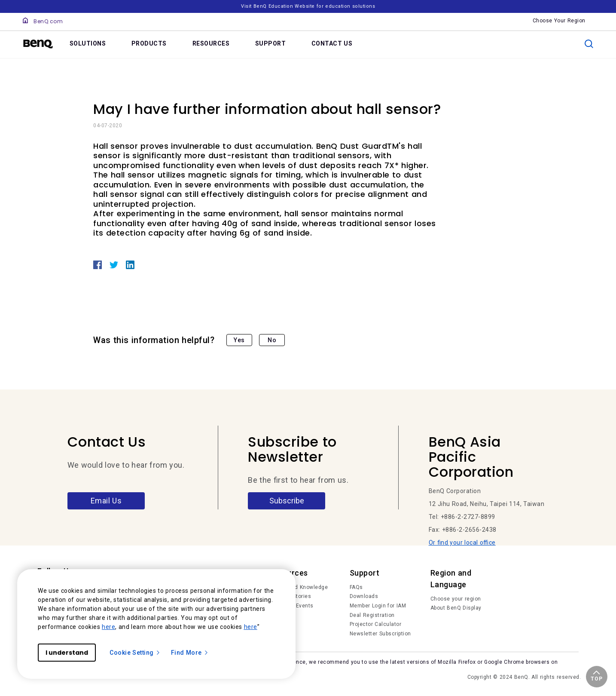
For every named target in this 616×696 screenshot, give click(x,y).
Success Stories (290, 596)
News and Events (291, 606)
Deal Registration (372, 615)
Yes (239, 340)
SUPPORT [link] (271, 43)
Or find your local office (462, 543)
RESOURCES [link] (211, 43)
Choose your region (456, 599)
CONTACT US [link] (332, 43)
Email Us (106, 501)
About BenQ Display (456, 608)
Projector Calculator (376, 624)
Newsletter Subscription (380, 634)
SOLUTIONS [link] (88, 43)
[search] (589, 44)
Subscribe (287, 501)
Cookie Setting (135, 653)
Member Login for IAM (378, 606)
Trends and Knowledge (298, 587)
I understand (67, 653)
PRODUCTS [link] (149, 43)
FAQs (356, 587)
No (272, 340)
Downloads (364, 596)
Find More (190, 653)
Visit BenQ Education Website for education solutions (308, 6)
